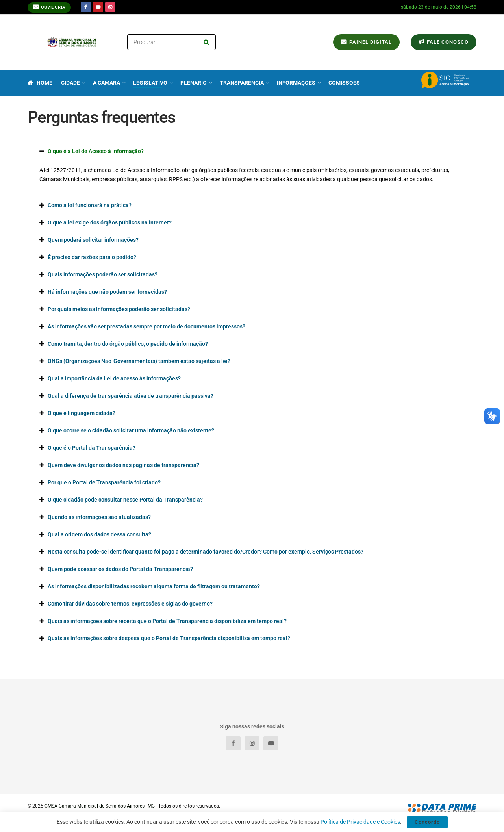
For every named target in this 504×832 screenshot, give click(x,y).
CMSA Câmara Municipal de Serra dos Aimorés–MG (100, 806)
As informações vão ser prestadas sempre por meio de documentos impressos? (146, 326)
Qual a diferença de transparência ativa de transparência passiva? (131, 396)
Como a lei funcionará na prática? (90, 205)
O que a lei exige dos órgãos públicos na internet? (110, 222)
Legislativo (150, 83)
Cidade (70, 83)
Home (40, 83)
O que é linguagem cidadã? (82, 413)
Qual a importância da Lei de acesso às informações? (114, 378)
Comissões (344, 83)
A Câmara (107, 83)
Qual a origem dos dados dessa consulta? (99, 534)
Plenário (194, 83)
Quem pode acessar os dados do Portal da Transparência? (120, 569)
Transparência (242, 83)
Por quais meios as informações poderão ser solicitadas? (119, 309)
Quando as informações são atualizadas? (99, 517)
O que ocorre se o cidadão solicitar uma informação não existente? (131, 430)
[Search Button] (208, 42)
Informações (296, 83)
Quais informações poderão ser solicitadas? (103, 274)
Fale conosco (444, 42)
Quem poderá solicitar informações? (93, 240)
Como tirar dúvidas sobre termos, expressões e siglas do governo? (130, 604)
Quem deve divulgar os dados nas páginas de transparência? (123, 465)
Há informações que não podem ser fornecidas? (107, 292)
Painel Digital (366, 42)
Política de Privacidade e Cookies (360, 822)
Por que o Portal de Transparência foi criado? (104, 482)
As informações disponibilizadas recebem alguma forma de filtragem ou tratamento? (154, 586)
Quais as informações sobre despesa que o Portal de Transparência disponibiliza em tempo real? (169, 638)
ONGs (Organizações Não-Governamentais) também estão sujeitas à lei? (139, 361)
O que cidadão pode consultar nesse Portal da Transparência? (125, 500)
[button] (252, 151)
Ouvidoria (49, 7)
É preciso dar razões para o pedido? (92, 257)
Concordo (427, 822)
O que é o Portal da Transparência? (92, 448)
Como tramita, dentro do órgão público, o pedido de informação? (128, 344)
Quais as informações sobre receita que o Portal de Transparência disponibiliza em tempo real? (167, 621)
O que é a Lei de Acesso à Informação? (96, 151)
